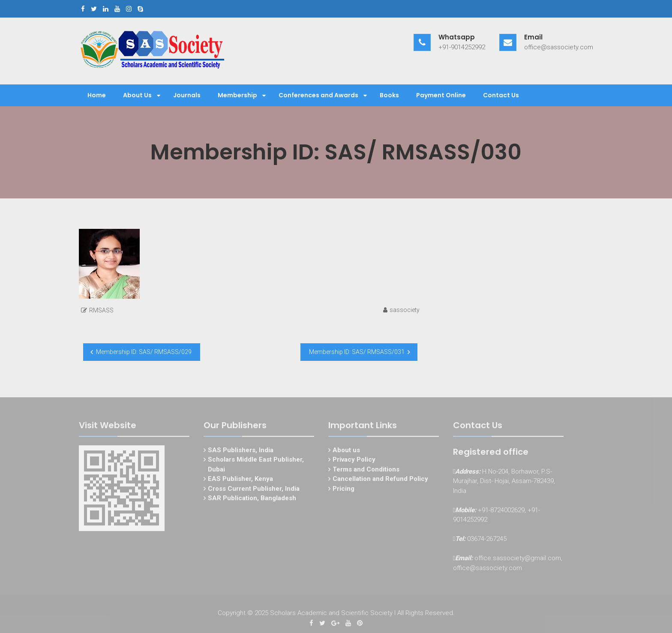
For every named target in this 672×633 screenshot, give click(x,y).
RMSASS (101, 310)
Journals (187, 95)
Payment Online (441, 95)
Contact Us (501, 95)
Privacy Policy (354, 461)
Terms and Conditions (366, 471)
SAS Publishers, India (241, 451)
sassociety (405, 310)
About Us (137, 95)
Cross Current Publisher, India (254, 490)
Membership (237, 95)
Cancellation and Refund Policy (380, 480)
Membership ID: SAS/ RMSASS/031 (357, 352)
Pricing (343, 490)
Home (97, 95)
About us (346, 451)
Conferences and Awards (318, 95)
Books (389, 95)
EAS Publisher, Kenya (240, 480)
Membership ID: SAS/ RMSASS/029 (144, 352)
